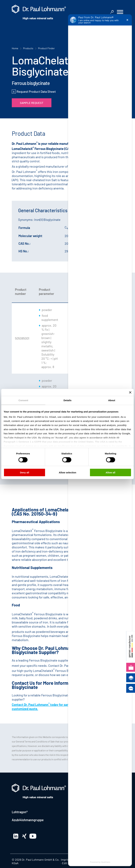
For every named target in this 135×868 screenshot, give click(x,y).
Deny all (25, 472)
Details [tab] (67, 400)
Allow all (110, 472)
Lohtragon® (20, 812)
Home (15, 48)
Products (28, 48)
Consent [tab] (23, 400)
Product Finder (46, 48)
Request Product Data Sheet (36, 91)
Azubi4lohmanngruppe (28, 820)
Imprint (66, 860)
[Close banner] (130, 392)
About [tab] (112, 400)
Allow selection (67, 472)
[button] (120, 12)
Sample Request (32, 103)
